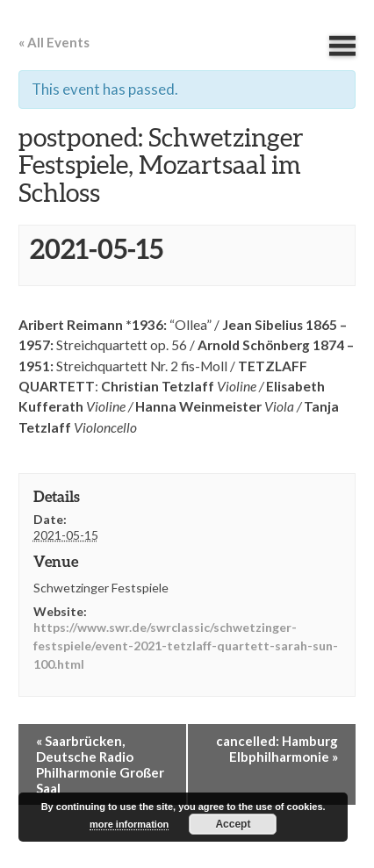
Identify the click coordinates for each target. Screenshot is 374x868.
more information (129, 824)
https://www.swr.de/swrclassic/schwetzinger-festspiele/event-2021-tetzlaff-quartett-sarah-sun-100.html (186, 646)
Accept (233, 824)
